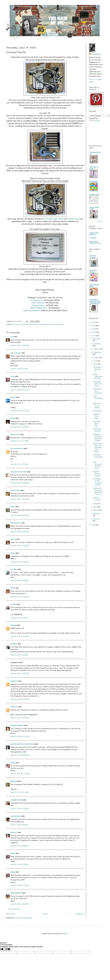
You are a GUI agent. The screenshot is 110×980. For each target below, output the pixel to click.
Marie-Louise (15, 435)
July (96, 361)
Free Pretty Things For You (95, 242)
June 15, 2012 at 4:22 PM (20, 597)
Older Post (80, 914)
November (97, 344)
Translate (94, 121)
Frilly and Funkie (93, 271)
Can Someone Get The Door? (97, 465)
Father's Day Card (17, 324)
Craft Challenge (38, 303)
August (97, 358)
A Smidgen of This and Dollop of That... (98, 482)
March (96, 510)
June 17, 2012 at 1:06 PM (20, 809)
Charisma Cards (38, 305)
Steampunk (60, 324)
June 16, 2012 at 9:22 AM (20, 636)
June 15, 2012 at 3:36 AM (20, 483)
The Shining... (98, 411)
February (97, 514)
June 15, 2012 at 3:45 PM (20, 580)
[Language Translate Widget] (99, 116)
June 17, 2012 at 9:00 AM (20, 718)
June (96, 364)
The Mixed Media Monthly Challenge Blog (95, 301)
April (96, 507)
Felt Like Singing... (97, 499)
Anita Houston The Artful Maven (22, 744)
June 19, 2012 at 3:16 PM (19, 846)
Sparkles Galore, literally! (97, 474)
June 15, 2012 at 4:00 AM (20, 499)
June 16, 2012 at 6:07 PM (20, 674)
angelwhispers (16, 816)
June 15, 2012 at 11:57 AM (20, 546)
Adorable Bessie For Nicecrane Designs (98, 437)
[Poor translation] (8, 949)
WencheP (14, 781)
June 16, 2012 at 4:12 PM (19, 655)
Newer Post (11, 914)
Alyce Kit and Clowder (19, 472)
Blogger (65, 934)
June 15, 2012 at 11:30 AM (20, 532)
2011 (93, 525)
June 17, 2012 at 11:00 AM (20, 774)
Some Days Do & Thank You (98, 391)
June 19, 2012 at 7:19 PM (19, 865)
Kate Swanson (16, 523)
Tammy (13, 539)
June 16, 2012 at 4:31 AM (19, 618)
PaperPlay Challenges (31, 310)
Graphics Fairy (73, 219)
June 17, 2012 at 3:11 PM (19, 825)
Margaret (14, 644)
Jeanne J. (14, 832)
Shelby (13, 397)
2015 (94, 326)
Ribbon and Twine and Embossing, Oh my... (98, 491)
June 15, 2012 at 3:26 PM (20, 562)
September (97, 352)
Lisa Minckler (96, 54)
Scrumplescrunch (17, 448)
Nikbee (13, 553)
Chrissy (13, 604)
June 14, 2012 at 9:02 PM (20, 345)
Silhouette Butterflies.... (98, 457)
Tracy (13, 376)
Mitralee (14, 625)
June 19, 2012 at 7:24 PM (20, 885)
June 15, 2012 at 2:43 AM (20, 441)
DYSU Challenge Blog (38, 308)
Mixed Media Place (94, 286)
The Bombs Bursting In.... (97, 369)
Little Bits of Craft (94, 168)
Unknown (14, 681)
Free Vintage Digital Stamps (53, 219)
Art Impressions (36, 300)
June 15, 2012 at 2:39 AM (20, 427)
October (97, 349)
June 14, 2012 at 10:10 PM (20, 390)
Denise (13, 418)
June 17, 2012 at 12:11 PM (20, 792)
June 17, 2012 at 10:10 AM (20, 736)
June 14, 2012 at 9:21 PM (19, 369)
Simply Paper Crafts (94, 208)
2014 (94, 329)
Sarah (13, 588)
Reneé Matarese (16, 893)
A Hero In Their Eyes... (97, 416)
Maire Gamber (16, 353)
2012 (94, 336)
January (97, 519)
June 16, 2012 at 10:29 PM (20, 699)
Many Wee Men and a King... (98, 384)
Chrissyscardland (95, 153)
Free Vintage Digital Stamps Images (34, 324)
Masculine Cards (51, 324)
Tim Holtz (93, 238)
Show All (100, 221)
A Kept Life (93, 182)
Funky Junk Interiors (94, 234)
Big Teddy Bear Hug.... (97, 424)
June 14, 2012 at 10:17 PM (20, 411)
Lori (12, 337)
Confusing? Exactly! (97, 430)
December (97, 338)
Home (45, 914)
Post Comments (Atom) (24, 918)
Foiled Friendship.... (98, 398)
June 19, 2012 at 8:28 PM (20, 904)
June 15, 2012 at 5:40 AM (20, 515)
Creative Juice (95, 195)
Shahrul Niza (15, 490)
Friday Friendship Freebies (98, 376)
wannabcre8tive (16, 800)
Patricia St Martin (17, 725)
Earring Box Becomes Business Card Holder (98, 448)
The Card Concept (93, 256)
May (96, 504)
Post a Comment (14, 909)
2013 (94, 332)
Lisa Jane (14, 569)
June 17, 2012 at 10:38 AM (20, 755)
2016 (94, 322)
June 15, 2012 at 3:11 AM (19, 464)
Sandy (13, 507)
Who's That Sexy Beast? (97, 406)
